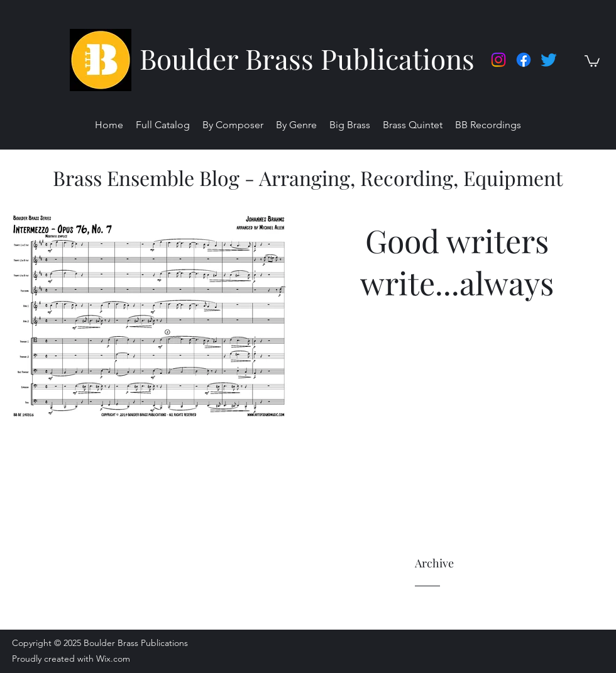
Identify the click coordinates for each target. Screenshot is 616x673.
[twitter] (549, 60)
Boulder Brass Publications (307, 58)
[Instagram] (498, 60)
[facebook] (524, 60)
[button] (592, 60)
